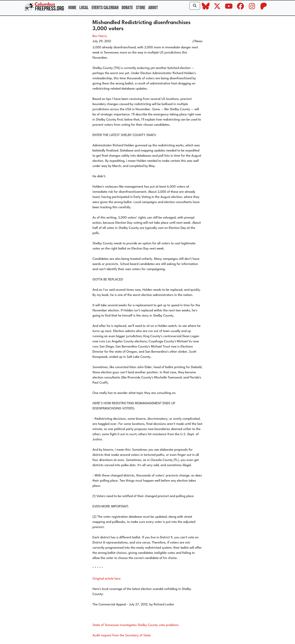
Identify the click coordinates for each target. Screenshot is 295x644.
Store (141, 8)
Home (72, 8)
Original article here (107, 579)
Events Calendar (105, 8)
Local (84, 8)
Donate (127, 8)
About (153, 8)
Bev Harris (100, 36)
